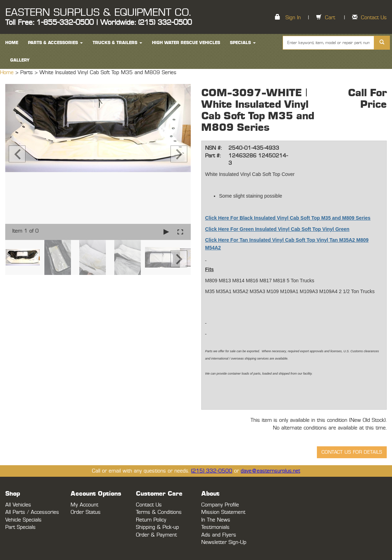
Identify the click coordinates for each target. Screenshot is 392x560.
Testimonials (215, 527)
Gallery (20, 60)
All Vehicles (18, 505)
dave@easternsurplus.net (270, 471)
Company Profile (220, 505)
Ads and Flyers (219, 535)
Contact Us (374, 18)
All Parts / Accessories (32, 512)
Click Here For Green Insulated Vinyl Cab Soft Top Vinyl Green (277, 229)
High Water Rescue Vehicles (186, 43)
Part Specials (20, 527)
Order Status (86, 512)
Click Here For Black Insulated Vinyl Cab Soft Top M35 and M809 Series (288, 218)
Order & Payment (156, 535)
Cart (330, 18)
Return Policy (151, 520)
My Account (84, 505)
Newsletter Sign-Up (224, 542)
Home (8, 73)
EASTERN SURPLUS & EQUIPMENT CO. (98, 13)
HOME (12, 43)
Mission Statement (223, 512)
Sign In (293, 18)
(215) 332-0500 (212, 471)
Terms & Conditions (159, 512)
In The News (216, 520)
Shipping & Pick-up (157, 527)
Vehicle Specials (23, 520)
